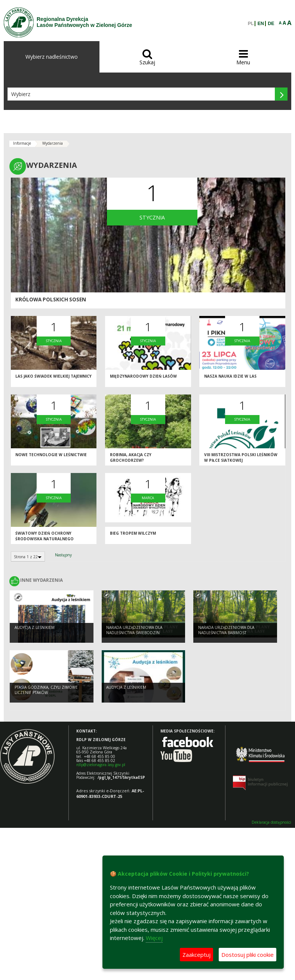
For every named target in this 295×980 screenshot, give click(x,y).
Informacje (22, 143)
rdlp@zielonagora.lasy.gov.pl (101, 765)
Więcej (154, 938)
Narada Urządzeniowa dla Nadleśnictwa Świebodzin (134, 631)
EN (261, 24)
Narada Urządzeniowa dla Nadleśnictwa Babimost (226, 631)
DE (271, 24)
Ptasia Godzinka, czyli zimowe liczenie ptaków (46, 691)
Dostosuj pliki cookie (248, 955)
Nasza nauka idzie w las (230, 378)
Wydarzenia (53, 143)
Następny (63, 555)
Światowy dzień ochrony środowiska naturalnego (44, 538)
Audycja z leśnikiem (35, 629)
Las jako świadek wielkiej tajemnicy (53, 378)
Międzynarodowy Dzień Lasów (143, 378)
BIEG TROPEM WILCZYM (133, 535)
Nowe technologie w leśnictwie (51, 457)
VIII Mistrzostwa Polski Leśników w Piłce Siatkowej (241, 460)
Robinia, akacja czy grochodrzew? (131, 460)
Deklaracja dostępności (271, 822)
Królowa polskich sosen (51, 299)
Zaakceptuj (196, 955)
